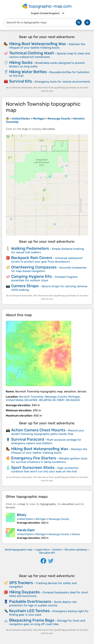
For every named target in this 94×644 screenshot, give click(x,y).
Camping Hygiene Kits (32, 276)
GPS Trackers (21, 583)
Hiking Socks (21, 62)
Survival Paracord (28, 439)
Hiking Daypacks (24, 592)
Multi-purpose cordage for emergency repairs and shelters (46, 441)
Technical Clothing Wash (32, 53)
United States (25, 519)
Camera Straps (25, 286)
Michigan (41, 519)
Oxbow (76, 534)
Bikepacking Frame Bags (32, 620)
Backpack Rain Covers (32, 258)
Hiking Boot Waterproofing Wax (38, 44)
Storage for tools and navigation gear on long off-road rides (47, 622)
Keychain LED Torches (29, 611)
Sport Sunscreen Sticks (33, 467)
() (43, 398)
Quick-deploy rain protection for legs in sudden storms (43, 604)
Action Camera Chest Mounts (38, 430)
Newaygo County (59, 519)
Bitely (22, 515)
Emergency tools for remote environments (63, 82)
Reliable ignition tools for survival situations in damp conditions (49, 460)
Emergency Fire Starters (34, 458)
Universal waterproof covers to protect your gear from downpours (47, 260)
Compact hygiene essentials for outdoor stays (44, 279)
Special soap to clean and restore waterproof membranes (50, 55)
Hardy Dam (26, 530)
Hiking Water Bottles (28, 72)
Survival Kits (21, 81)
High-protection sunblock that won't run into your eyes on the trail (45, 470)
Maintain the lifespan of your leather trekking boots (47, 46)
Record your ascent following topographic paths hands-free (48, 432)
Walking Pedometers (30, 248)
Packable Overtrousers (30, 601)
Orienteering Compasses (34, 267)
